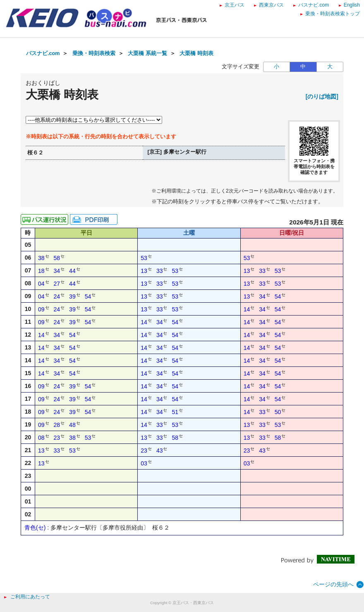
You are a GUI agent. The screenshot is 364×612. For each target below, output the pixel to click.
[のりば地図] (322, 96)
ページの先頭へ (333, 584)
